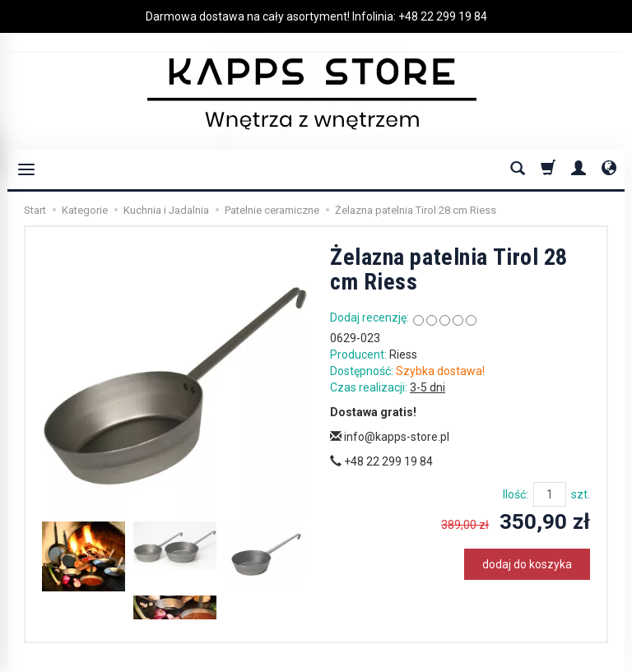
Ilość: (516, 494)
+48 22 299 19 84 (443, 16)
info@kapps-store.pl (390, 437)
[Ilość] (550, 494)
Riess (403, 355)
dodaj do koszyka (527, 564)
